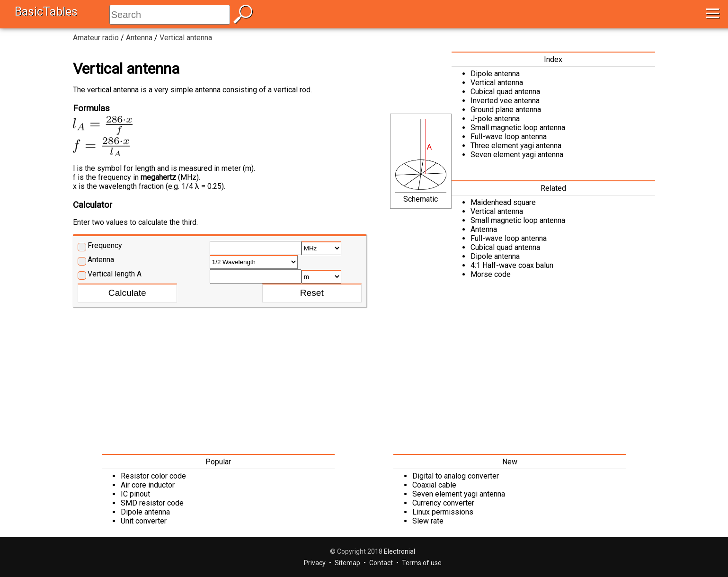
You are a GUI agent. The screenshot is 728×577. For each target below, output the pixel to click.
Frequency (105, 245)
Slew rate (428, 521)
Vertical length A (115, 274)
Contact (381, 563)
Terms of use (422, 563)
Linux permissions (443, 512)
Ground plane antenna (506, 110)
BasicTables (46, 12)
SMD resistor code (152, 503)
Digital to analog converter (456, 476)
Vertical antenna (497, 83)
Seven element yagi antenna (517, 155)
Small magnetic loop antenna (518, 128)
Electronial (400, 551)
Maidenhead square (503, 202)
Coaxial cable (434, 485)
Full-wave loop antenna (509, 137)
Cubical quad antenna (505, 92)
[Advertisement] (364, 378)
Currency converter (443, 503)
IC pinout (135, 494)
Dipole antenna (495, 74)
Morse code (491, 274)
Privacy (315, 563)
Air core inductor (148, 485)
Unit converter (144, 521)
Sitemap (347, 563)
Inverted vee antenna (505, 101)
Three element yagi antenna (516, 146)
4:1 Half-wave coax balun (512, 265)
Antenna (101, 260)
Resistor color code (153, 476)
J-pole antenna (495, 119)
